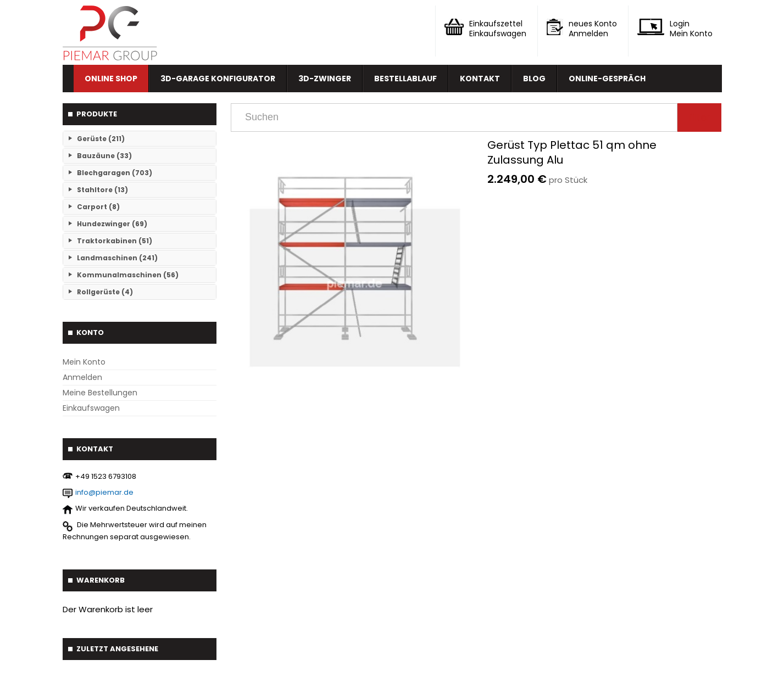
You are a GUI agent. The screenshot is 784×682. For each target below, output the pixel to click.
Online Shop (111, 79)
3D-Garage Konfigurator (218, 79)
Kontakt (480, 79)
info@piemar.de (104, 492)
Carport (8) (98, 207)
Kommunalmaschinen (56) (128, 275)
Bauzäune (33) (104, 156)
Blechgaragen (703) (115, 173)
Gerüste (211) (101, 139)
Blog (534, 79)
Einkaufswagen (91, 408)
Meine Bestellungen (100, 393)
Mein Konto (84, 362)
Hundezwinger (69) (112, 224)
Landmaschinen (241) (117, 258)
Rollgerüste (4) (105, 292)
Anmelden (82, 377)
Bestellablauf (405, 79)
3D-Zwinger (325, 79)
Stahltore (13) (102, 190)
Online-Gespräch (607, 79)
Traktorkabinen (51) (115, 241)
